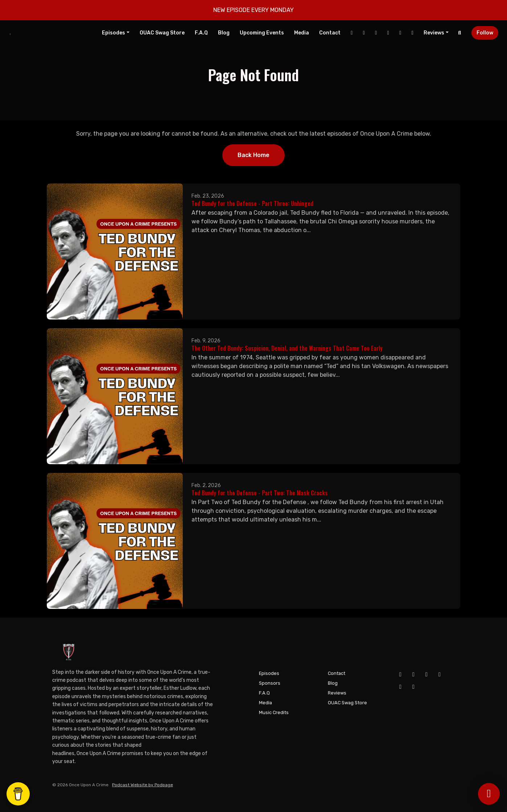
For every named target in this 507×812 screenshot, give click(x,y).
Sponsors (270, 683)
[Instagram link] (376, 33)
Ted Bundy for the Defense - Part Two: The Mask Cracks (260, 493)
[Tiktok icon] (400, 687)
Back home (253, 155)
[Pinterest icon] (413, 687)
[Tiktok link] (400, 33)
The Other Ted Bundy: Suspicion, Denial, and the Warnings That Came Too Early (287, 348)
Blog (224, 33)
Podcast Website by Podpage (143, 785)
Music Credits (274, 712)
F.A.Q (201, 33)
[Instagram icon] (426, 675)
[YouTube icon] (413, 675)
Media (302, 33)
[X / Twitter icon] (440, 675)
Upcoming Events (262, 33)
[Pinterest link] (412, 33)
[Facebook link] (352, 33)
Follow (485, 33)
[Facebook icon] (400, 675)
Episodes (114, 33)
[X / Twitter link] (388, 33)
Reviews (434, 33)
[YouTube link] (364, 33)
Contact (330, 33)
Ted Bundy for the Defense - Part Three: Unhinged (252, 203)
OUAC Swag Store (162, 33)
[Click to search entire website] (460, 33)
